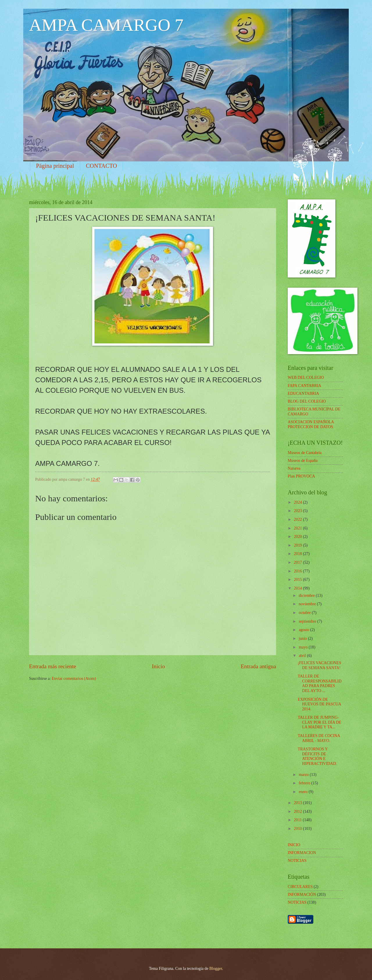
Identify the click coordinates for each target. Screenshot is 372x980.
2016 (298, 571)
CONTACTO (102, 166)
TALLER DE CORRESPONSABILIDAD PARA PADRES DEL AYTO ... (320, 683)
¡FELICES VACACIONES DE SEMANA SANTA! (319, 665)
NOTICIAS (297, 902)
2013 (298, 803)
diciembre (307, 596)
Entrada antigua (258, 666)
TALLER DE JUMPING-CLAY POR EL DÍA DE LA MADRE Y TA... (319, 722)
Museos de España (303, 461)
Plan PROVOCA (301, 476)
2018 (298, 554)
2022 (298, 519)
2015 (298, 580)
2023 (298, 511)
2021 (298, 528)
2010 (298, 829)
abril (303, 656)
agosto (304, 630)
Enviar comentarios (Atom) (74, 679)
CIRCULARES (300, 887)
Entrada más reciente (53, 666)
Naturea (294, 468)
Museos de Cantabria (305, 453)
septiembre (308, 621)
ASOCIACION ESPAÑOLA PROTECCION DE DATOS (311, 424)
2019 (298, 545)
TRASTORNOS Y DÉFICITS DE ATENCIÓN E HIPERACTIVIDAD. (317, 756)
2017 (298, 562)
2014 (298, 588)
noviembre (308, 604)
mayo (304, 647)
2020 (298, 537)
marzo (304, 775)
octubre (305, 613)
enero (304, 792)
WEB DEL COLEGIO (306, 378)
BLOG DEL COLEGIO (307, 401)
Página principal (55, 166)
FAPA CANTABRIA (304, 386)
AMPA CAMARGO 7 (106, 25)
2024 (298, 502)
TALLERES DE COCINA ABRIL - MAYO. (319, 738)
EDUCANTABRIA (303, 393)
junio (303, 638)
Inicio (159, 666)
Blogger (216, 969)
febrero (305, 783)
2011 (298, 820)
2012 (298, 811)
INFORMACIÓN (302, 895)
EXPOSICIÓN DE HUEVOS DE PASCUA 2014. (319, 704)
